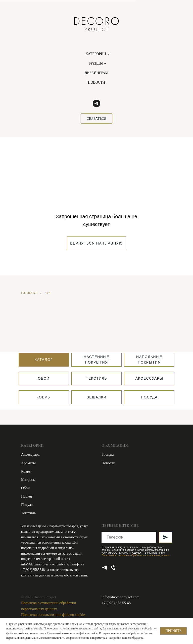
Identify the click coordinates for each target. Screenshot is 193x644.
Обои (25, 488)
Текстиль (28, 513)
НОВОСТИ (96, 82)
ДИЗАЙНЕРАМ (96, 73)
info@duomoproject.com (39, 564)
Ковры (26, 471)
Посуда (27, 505)
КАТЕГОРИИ (96, 54)
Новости (108, 463)
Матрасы (28, 480)
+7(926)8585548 (33, 570)
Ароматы (28, 463)
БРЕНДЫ (96, 63)
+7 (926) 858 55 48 (116, 603)
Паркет (27, 496)
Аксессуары (31, 454)
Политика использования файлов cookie (53, 615)
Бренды (108, 454)
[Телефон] (113, 568)
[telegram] (96, 103)
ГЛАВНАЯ (30, 293)
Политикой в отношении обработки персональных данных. (136, 555)
